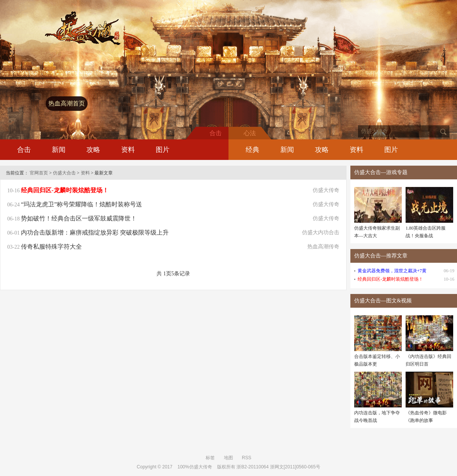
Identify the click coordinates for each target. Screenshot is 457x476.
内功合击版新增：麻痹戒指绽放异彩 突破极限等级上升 (95, 232)
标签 (210, 458)
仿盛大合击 (64, 173)
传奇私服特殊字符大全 (51, 247)
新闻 (59, 150)
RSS (247, 458)
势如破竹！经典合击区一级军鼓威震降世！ (79, 218)
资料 (128, 150)
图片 (163, 150)
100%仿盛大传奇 (195, 467)
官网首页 (39, 173)
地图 (228, 458)
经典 (252, 150)
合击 (24, 150)
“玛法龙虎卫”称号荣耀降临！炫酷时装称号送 (81, 204)
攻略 (93, 150)
